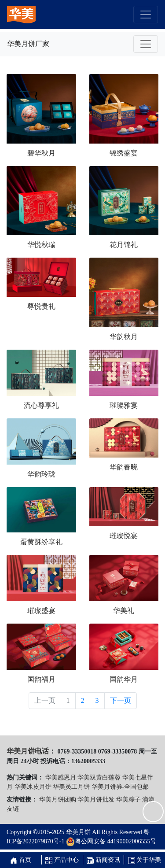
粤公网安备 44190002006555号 (111, 842)
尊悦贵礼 (41, 306)
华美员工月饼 (71, 787)
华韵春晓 (124, 467)
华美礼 (124, 611)
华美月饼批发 (96, 800)
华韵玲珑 (41, 474)
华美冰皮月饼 (33, 787)
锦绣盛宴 (124, 153)
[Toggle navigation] (146, 15)
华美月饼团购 (58, 800)
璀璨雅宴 (124, 405)
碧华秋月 (41, 153)
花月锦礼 (124, 245)
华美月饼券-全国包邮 (120, 787)
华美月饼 (78, 832)
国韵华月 (124, 679)
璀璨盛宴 (41, 611)
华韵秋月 (124, 337)
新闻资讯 (103, 860)
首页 (21, 860)
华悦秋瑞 (41, 245)
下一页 (121, 700)
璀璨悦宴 (124, 536)
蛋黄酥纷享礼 (41, 542)
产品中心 (62, 860)
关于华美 (145, 860)
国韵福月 (41, 679)
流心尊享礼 (41, 405)
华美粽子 (128, 800)
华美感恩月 (61, 778)
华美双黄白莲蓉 (99, 778)
